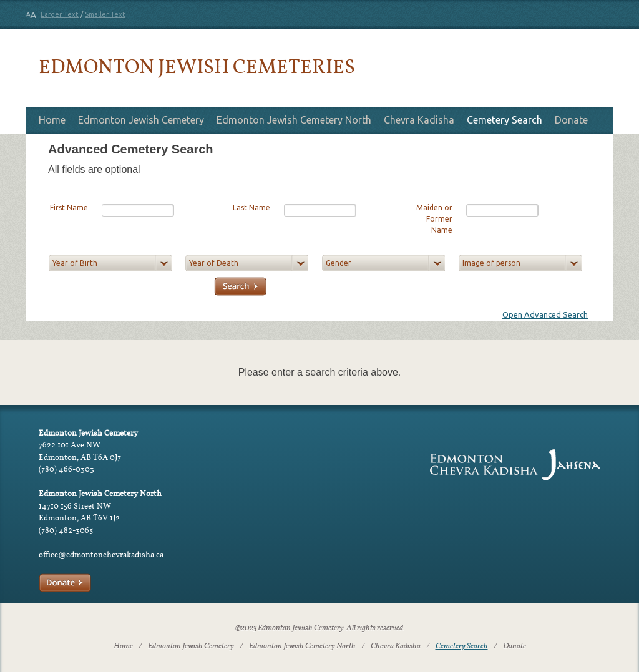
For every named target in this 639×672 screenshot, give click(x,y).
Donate (571, 120)
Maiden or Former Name (434, 219)
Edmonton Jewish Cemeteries (197, 66)
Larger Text (60, 14)
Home (52, 120)
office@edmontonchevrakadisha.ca (101, 554)
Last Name (251, 207)
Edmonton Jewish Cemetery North (294, 120)
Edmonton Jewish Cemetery (141, 120)
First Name (69, 207)
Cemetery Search (505, 120)
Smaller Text (105, 14)
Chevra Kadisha (419, 120)
